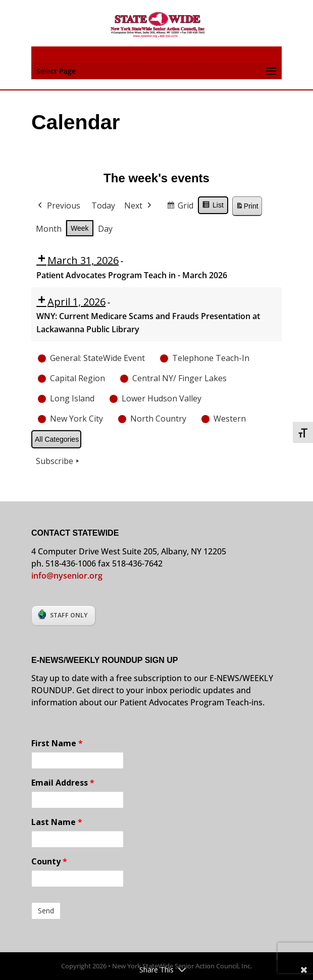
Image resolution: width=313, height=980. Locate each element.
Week (80, 228)
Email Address (63, 783)
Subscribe (59, 461)
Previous (58, 206)
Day (105, 228)
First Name (57, 743)
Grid (180, 207)
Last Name (57, 822)
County (49, 861)
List (213, 207)
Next (139, 206)
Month (49, 228)
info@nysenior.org (67, 576)
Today (103, 205)
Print (247, 208)
